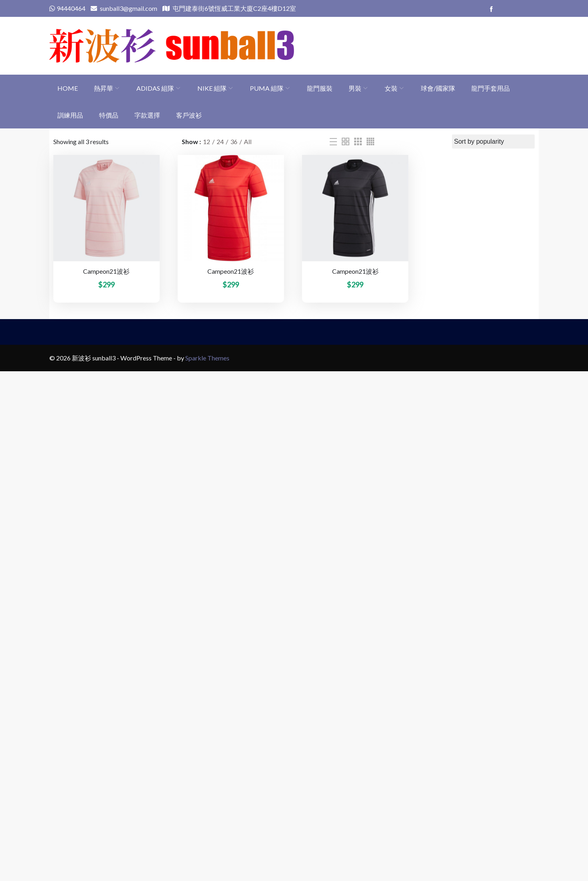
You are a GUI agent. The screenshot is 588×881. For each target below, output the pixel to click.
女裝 (391, 88)
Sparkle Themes (207, 358)
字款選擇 (147, 115)
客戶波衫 (189, 115)
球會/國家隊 (438, 88)
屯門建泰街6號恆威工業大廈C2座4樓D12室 (229, 8)
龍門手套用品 (491, 88)
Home (68, 88)
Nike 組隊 (212, 88)
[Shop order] (493, 141)
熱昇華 (103, 88)
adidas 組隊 (155, 88)
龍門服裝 (320, 88)
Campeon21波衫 (106, 271)
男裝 (355, 88)
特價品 (109, 115)
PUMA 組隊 (267, 88)
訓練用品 (70, 115)
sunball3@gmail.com (124, 8)
